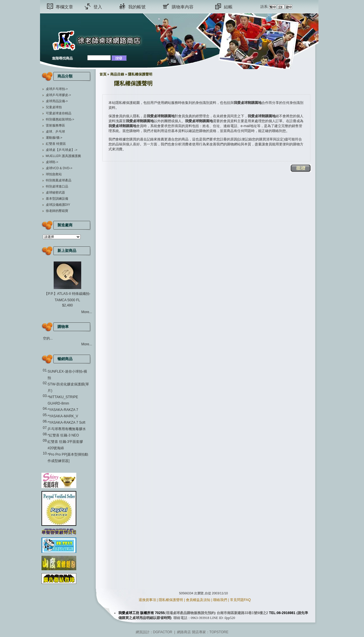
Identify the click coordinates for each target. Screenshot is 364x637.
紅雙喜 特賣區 (56, 144)
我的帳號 (137, 7)
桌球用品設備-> (57, 101)
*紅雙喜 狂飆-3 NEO (63, 435)
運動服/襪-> (54, 138)
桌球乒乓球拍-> (57, 89)
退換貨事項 (147, 600)
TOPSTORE (219, 632)
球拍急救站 (54, 174)
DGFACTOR (163, 632)
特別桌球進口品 (57, 186)
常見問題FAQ (240, 600)
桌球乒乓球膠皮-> (58, 95)
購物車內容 (183, 7)
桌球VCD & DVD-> (59, 168)
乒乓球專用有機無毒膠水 (67, 429)
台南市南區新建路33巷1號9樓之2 (242, 613)
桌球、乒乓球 (55, 131)
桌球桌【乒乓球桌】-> (62, 150)
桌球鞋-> (52, 162)
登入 (98, 7)
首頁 (103, 74)
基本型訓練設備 (57, 199)
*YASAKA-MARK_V (63, 416)
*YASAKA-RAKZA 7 (63, 410)
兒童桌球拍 (54, 107)
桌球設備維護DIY (58, 205)
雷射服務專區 (55, 125)
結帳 (228, 7)
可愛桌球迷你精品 (59, 113)
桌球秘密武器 (55, 192)
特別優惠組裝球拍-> (60, 119)
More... (87, 312)
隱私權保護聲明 (140, 74)
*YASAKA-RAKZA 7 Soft (66, 423)
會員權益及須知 (198, 600)
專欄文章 (64, 7)
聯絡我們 (220, 600)
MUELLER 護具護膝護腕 (63, 156)
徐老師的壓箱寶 (57, 211)
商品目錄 (117, 74)
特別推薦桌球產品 (59, 180)
